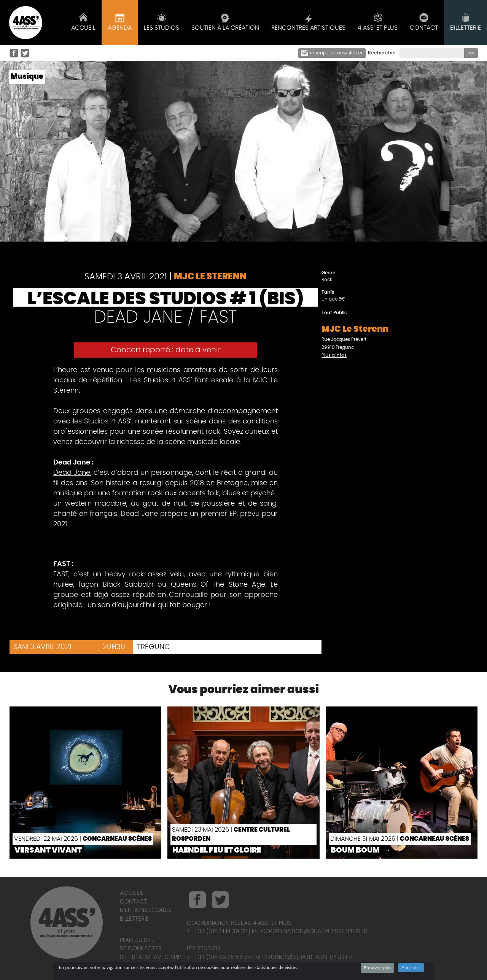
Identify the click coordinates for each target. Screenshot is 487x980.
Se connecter (141, 949)
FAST (61, 574)
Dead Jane (72, 473)
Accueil (131, 893)
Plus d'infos (334, 355)
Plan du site (137, 940)
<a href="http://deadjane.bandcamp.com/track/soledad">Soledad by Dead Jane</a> (166, 548)
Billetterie (134, 919)
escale (222, 380)
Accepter (411, 968)
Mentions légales (146, 910)
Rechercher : (383, 53)
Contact (134, 902)
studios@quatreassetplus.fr (308, 957)
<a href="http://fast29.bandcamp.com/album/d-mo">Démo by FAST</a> (166, 629)
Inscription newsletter (332, 53)
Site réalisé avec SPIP (150, 957)
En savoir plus (377, 968)
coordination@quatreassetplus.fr (314, 931)
